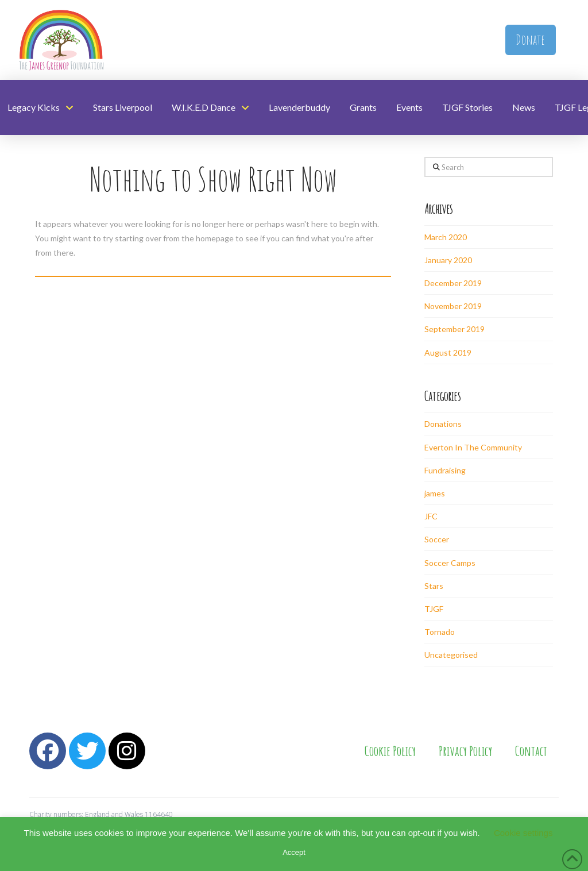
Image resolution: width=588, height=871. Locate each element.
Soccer (437, 539)
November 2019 (453, 306)
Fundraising (445, 470)
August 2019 (448, 352)
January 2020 (448, 260)
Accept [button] (294, 852)
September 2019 (454, 329)
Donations (443, 424)
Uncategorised (451, 655)
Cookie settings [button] (523, 833)
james (435, 493)
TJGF (434, 609)
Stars (434, 586)
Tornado (440, 632)
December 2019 (453, 283)
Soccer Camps (450, 563)
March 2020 (446, 237)
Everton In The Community (473, 447)
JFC (431, 516)
